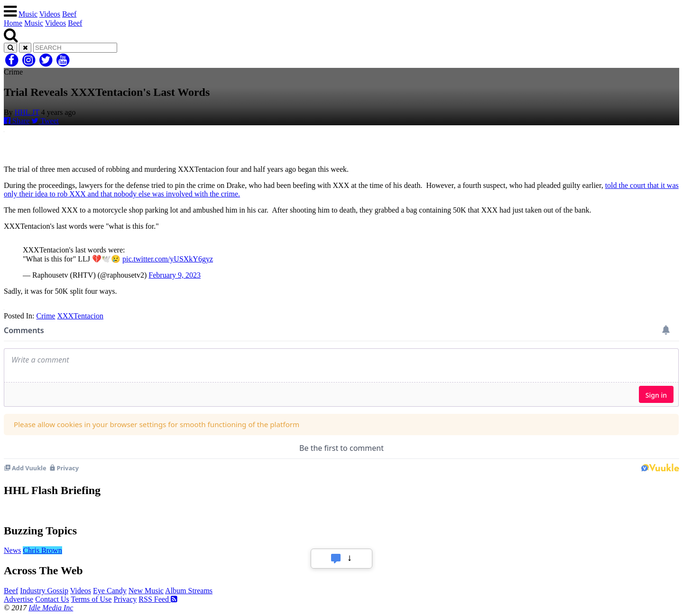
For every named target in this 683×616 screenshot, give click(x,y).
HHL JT (27, 112)
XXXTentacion (80, 316)
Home (13, 23)
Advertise (18, 599)
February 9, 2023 (175, 275)
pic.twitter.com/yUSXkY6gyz (168, 259)
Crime (46, 316)
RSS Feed (158, 599)
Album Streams (189, 591)
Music (28, 14)
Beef (69, 14)
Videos (50, 14)
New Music (146, 591)
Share (17, 121)
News (12, 550)
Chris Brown (42, 550)
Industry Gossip (44, 591)
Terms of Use (91, 599)
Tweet (45, 121)
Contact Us (52, 599)
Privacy (125, 599)
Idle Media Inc (51, 608)
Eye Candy (110, 591)
